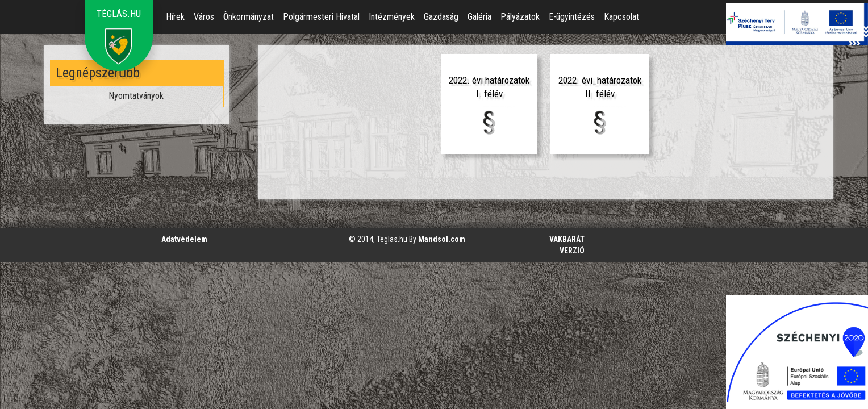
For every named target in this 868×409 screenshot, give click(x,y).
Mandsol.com (442, 239)
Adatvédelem (184, 239)
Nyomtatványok (136, 96)
